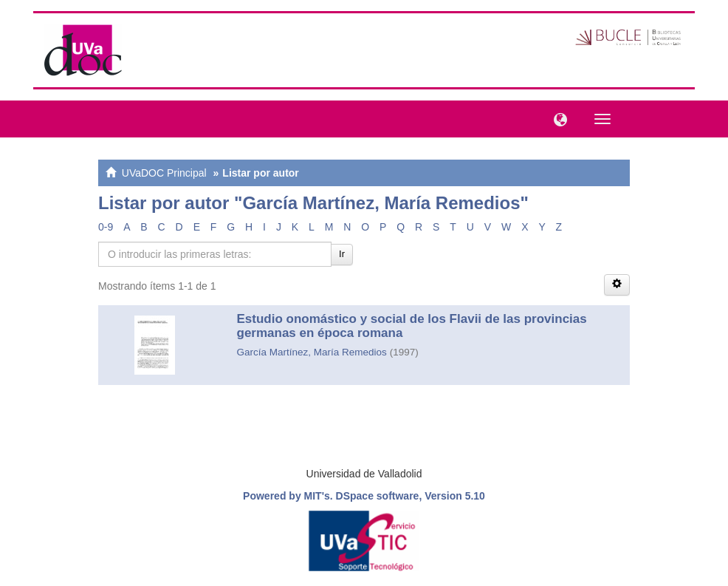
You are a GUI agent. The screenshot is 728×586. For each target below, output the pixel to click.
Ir (342, 254)
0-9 (106, 227)
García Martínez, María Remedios (312, 352)
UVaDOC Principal (164, 173)
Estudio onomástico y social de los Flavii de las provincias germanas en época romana (412, 326)
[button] (557, 118)
